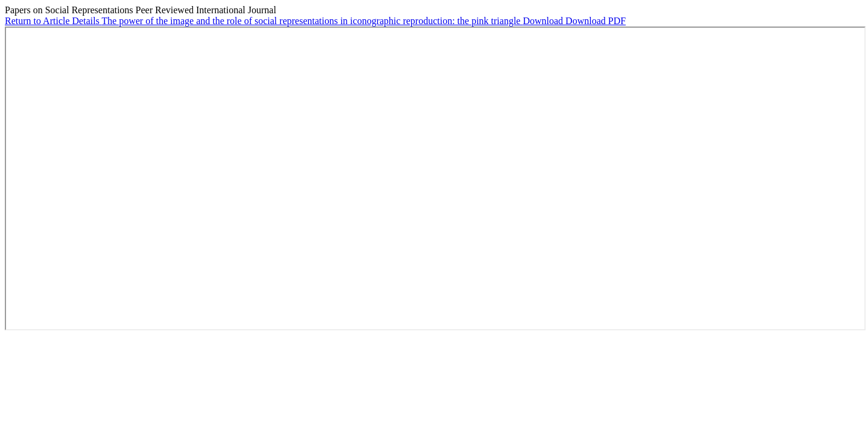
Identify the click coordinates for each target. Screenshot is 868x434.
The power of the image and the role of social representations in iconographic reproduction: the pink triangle (313, 21)
